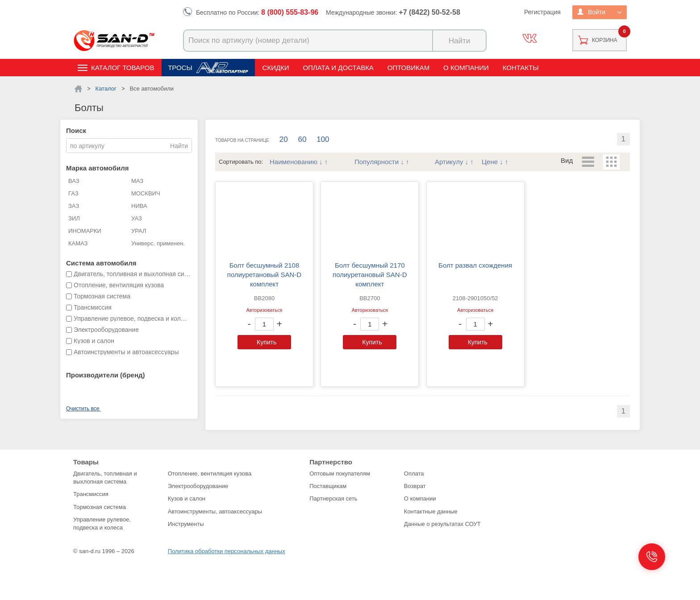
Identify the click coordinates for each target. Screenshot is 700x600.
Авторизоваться (264, 310)
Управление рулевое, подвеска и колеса (102, 523)
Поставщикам (328, 486)
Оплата (414, 474)
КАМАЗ (78, 243)
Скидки (276, 68)
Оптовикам (409, 68)
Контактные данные (431, 511)
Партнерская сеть (333, 499)
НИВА (139, 206)
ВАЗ (74, 181)
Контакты (521, 68)
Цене (490, 162)
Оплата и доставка (338, 68)
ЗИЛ (74, 218)
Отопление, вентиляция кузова (210, 474)
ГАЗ (73, 193)
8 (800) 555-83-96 (290, 12)
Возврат (415, 486)
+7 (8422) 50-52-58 (429, 12)
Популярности (377, 162)
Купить (267, 342)
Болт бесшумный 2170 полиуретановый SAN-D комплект (370, 275)
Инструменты (186, 524)
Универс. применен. (158, 243)
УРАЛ (139, 231)
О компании (466, 68)
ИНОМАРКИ (85, 231)
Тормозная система (100, 507)
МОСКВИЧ (146, 193)
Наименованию (294, 162)
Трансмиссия (91, 494)
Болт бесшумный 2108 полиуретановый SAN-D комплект (264, 275)
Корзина (604, 40)
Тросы (180, 68)
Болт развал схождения (475, 265)
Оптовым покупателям (340, 474)
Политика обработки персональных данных (227, 551)
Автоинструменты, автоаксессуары (215, 511)
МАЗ (137, 181)
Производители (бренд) (105, 375)
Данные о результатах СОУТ (442, 524)
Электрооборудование (198, 486)
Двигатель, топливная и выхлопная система (105, 478)
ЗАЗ (74, 206)
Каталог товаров (123, 68)
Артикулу (449, 162)
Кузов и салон (187, 499)
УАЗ (137, 218)
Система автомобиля (101, 263)
